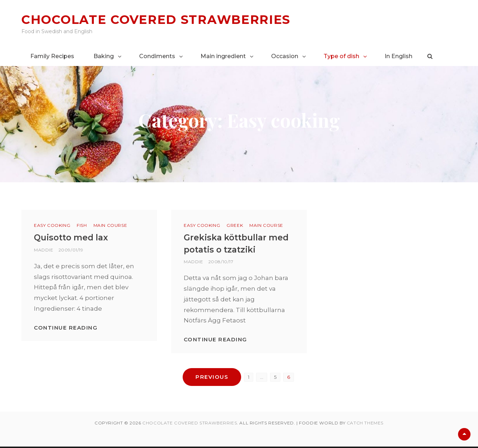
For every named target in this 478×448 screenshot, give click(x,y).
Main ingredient (223, 56)
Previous (212, 376)
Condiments (157, 56)
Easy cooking (52, 225)
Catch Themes (365, 424)
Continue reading (66, 327)
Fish (82, 225)
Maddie (44, 250)
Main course (110, 225)
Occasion (285, 56)
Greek (235, 225)
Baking (104, 56)
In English (398, 56)
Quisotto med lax (73, 237)
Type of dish (341, 56)
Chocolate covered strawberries (161, 19)
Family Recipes (52, 56)
